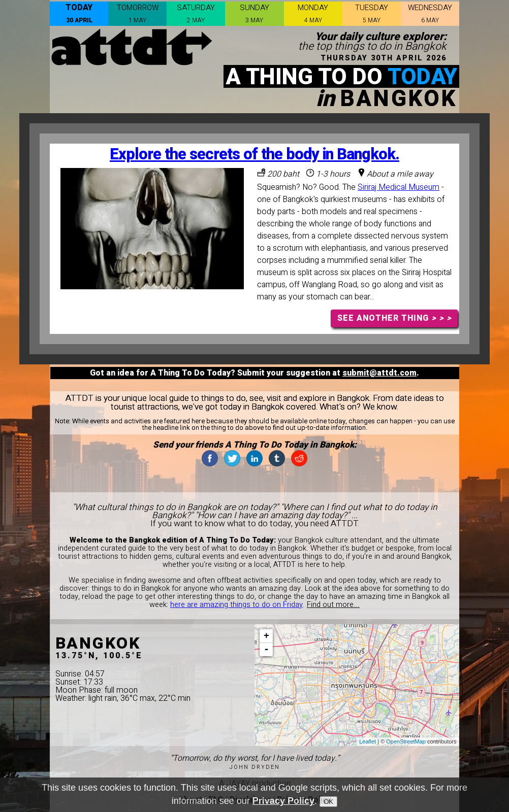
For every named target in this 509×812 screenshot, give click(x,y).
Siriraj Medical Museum (399, 187)
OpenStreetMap (406, 741)
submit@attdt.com (379, 373)
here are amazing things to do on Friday (236, 605)
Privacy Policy (283, 801)
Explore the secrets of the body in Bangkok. (254, 155)
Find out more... (333, 605)
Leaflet (368, 741)
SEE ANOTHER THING (394, 318)
